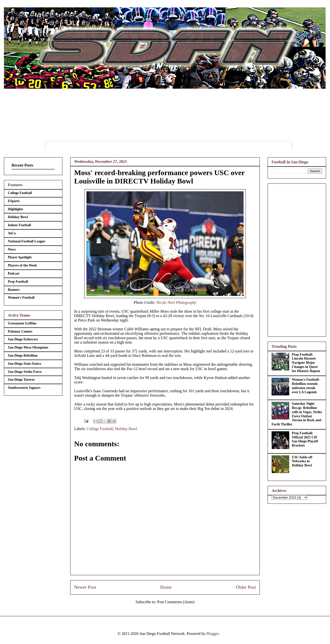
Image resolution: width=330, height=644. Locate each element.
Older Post (246, 587)
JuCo (12, 233)
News (12, 249)
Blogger (213, 634)
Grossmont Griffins (22, 323)
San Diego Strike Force (25, 372)
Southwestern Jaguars (24, 388)
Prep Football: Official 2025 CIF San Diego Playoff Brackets (305, 439)
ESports (14, 201)
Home (166, 587)
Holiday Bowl (126, 429)
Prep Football (18, 282)
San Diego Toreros (21, 380)
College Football (100, 429)
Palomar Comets (20, 331)
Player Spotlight (20, 257)
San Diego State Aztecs (25, 364)
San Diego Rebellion (23, 356)
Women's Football (21, 298)
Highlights (15, 209)
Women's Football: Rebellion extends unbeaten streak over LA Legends (306, 386)
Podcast (14, 273)
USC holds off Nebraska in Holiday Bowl (302, 461)
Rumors (14, 290)
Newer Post (85, 587)
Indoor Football (19, 225)
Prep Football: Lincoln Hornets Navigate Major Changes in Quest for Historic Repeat (306, 363)
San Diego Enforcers (23, 339)
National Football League (27, 241)
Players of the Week (22, 265)
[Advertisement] (297, 259)
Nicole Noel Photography (176, 302)
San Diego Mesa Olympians (28, 347)
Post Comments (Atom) (176, 602)
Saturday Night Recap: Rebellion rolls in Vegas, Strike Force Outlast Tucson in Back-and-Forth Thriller (297, 414)
